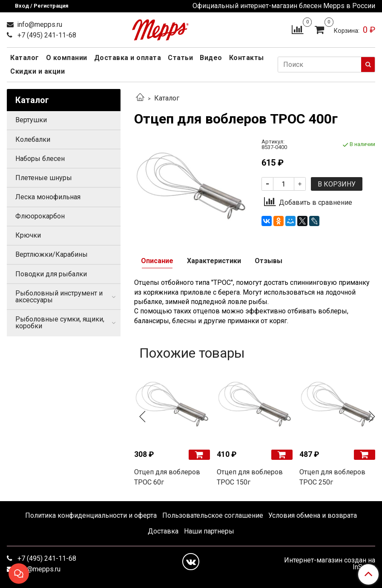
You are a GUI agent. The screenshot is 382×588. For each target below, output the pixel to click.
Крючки (28, 235)
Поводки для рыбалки (51, 274)
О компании (67, 58)
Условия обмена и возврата (313, 515)
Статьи (180, 58)
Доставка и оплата (128, 58)
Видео (211, 58)
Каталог (25, 58)
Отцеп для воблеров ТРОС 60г (167, 477)
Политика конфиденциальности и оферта (91, 515)
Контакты (247, 58)
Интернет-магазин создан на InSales (330, 564)
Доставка (163, 531)
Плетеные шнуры (44, 178)
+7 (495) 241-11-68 (46, 35)
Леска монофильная (48, 197)
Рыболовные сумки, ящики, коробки (60, 323)
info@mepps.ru (39, 24)
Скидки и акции (37, 71)
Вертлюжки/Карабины (52, 254)
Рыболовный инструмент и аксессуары (59, 297)
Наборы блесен (40, 159)
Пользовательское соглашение (213, 515)
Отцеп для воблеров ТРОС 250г (332, 477)
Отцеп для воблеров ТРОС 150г (250, 477)
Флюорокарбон (40, 216)
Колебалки (33, 139)
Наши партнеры (209, 531)
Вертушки (31, 120)
